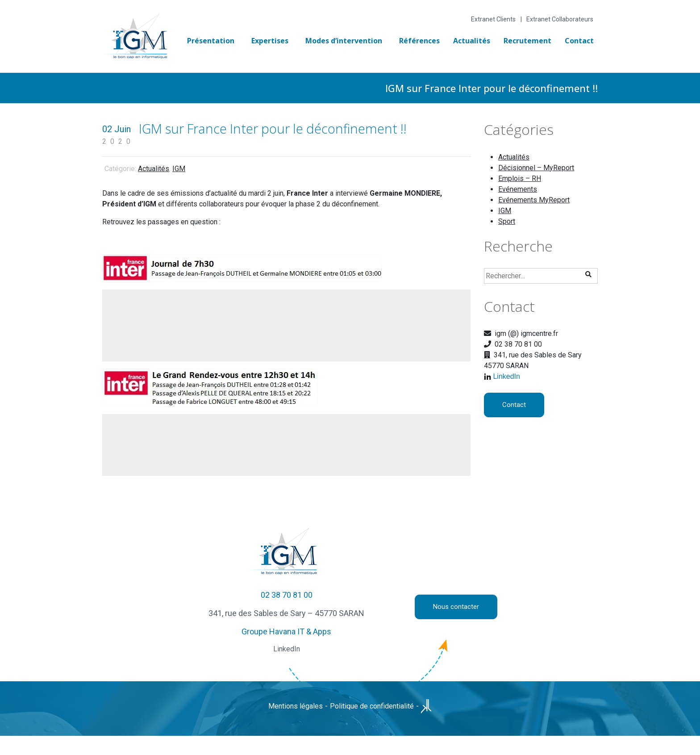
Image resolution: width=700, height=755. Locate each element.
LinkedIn (506, 376)
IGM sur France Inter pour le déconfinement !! (273, 128)
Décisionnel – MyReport (536, 168)
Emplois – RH (520, 178)
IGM (179, 169)
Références (419, 41)
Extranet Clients (493, 19)
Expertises (270, 41)
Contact (579, 41)
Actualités (472, 41)
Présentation (211, 41)
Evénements (518, 189)
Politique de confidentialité (372, 706)
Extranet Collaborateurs (560, 19)
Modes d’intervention (344, 41)
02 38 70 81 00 (287, 595)
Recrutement (527, 41)
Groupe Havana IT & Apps (286, 631)
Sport (507, 221)
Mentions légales (296, 706)
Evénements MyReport (534, 200)
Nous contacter (456, 607)
